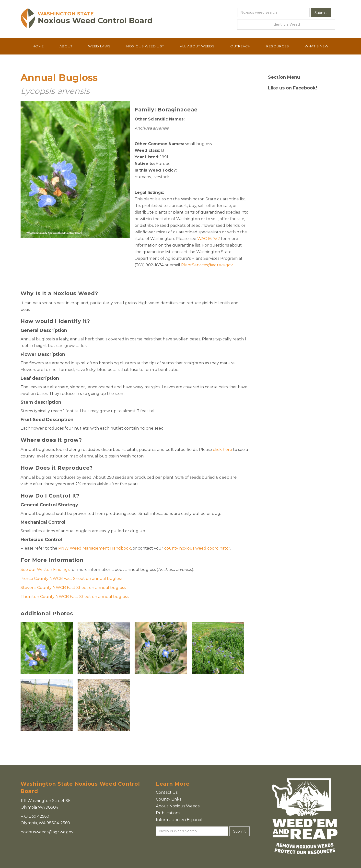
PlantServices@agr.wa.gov (207, 265)
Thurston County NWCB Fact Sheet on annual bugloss (75, 597)
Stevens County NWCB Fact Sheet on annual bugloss (73, 588)
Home (38, 46)
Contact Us (167, 792)
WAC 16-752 (209, 239)
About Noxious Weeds (178, 806)
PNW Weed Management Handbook (95, 548)
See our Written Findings (45, 570)
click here (222, 450)
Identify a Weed (286, 24)
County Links (169, 799)
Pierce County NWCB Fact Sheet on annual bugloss (71, 579)
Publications (168, 813)
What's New (317, 46)
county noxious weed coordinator (197, 548)
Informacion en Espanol (179, 820)
